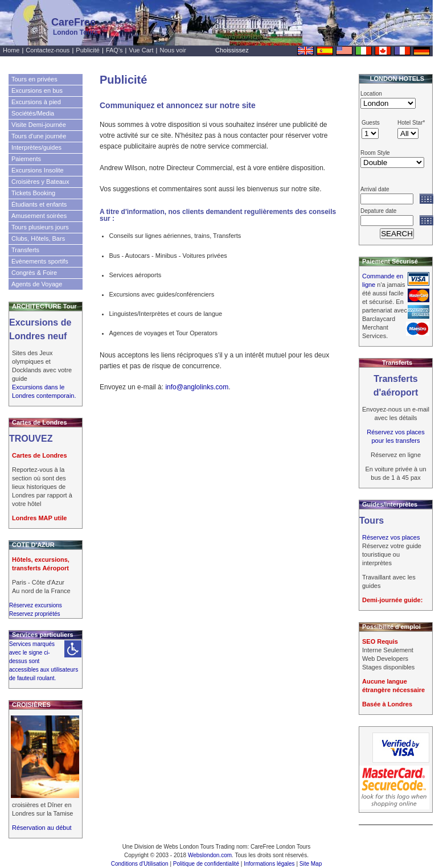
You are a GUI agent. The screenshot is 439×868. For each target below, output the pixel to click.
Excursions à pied (36, 102)
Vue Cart (141, 50)
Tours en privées (34, 79)
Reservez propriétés (34, 614)
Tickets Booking (33, 193)
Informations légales (269, 864)
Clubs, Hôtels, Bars (38, 238)
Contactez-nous (48, 50)
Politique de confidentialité (206, 864)
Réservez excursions (36, 605)
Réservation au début (42, 828)
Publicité (88, 50)
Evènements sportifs (40, 261)
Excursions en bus (37, 90)
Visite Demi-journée (39, 125)
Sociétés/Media (33, 113)
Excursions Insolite (38, 170)
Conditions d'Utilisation (140, 864)
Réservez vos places (391, 537)
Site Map (311, 864)
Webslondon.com (210, 855)
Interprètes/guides (36, 147)
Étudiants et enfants (39, 204)
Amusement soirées (39, 216)
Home (11, 50)
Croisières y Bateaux (40, 182)
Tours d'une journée (39, 136)
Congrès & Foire (34, 273)
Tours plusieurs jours (40, 227)
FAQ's (114, 50)
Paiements (26, 159)
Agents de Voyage (37, 284)
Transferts (25, 250)
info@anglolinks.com (197, 387)
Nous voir (173, 50)
